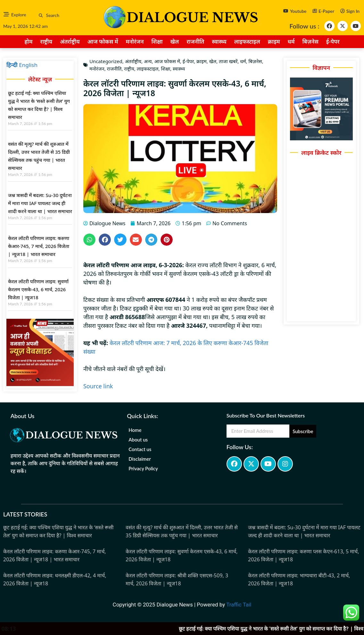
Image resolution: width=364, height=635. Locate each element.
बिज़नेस (310, 41)
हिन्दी (12, 65)
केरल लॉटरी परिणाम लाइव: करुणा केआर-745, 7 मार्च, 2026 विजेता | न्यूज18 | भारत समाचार (39, 246)
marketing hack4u (13, 489)
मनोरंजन (135, 41)
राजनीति (195, 41)
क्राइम (274, 41)
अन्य (148, 61)
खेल (174, 41)
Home (135, 430)
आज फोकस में (103, 41)
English (28, 65)
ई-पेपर (333, 41)
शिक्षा (157, 41)
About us (138, 440)
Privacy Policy (143, 468)
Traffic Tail (239, 605)
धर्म (291, 41)
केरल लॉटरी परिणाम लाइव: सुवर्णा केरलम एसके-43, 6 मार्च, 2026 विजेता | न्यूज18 (38, 289)
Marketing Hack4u (4, 594)
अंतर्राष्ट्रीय (70, 41)
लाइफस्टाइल (247, 41)
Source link (98, 386)
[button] (41, 16)
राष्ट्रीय (46, 41)
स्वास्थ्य (219, 41)
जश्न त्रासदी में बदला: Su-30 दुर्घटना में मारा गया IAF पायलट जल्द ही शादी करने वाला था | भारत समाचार (40, 203)
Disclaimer (140, 459)
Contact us (140, 449)
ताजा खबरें (228, 61)
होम (28, 41)
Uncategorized (106, 61)
